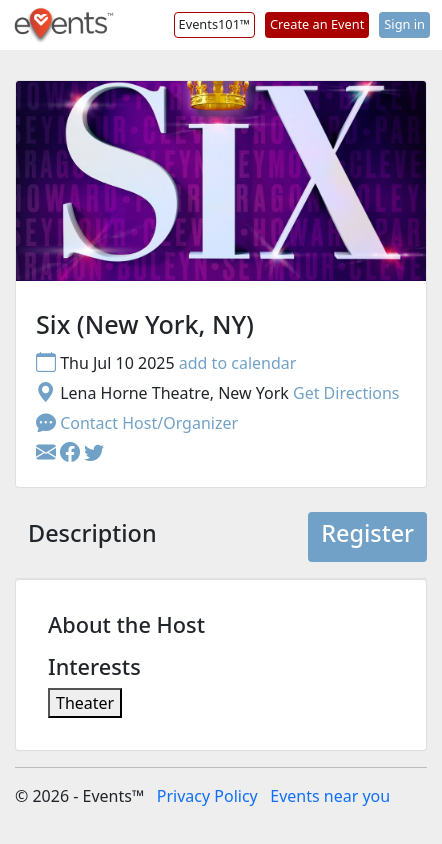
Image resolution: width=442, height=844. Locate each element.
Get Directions (346, 393)
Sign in (404, 24)
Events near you (330, 796)
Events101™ (214, 24)
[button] (72, 453)
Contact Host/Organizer (137, 423)
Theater (85, 703)
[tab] (92, 537)
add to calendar (238, 363)
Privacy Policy (207, 796)
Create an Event (317, 24)
